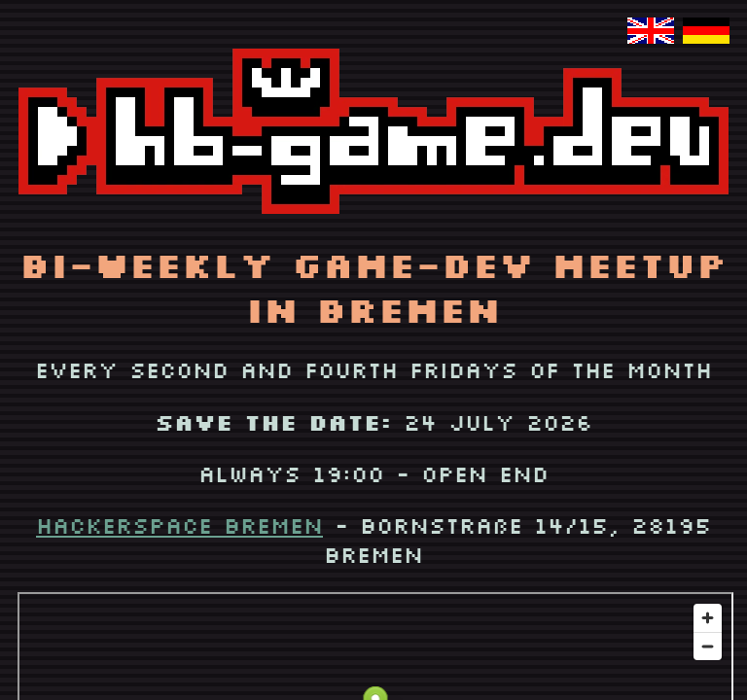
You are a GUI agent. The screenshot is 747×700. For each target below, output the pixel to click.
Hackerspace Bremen (179, 525)
